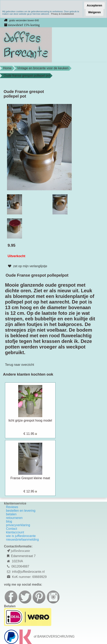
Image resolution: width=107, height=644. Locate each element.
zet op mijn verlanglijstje (27, 266)
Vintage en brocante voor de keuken (43, 68)
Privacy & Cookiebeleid (62, 14)
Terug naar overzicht (20, 365)
